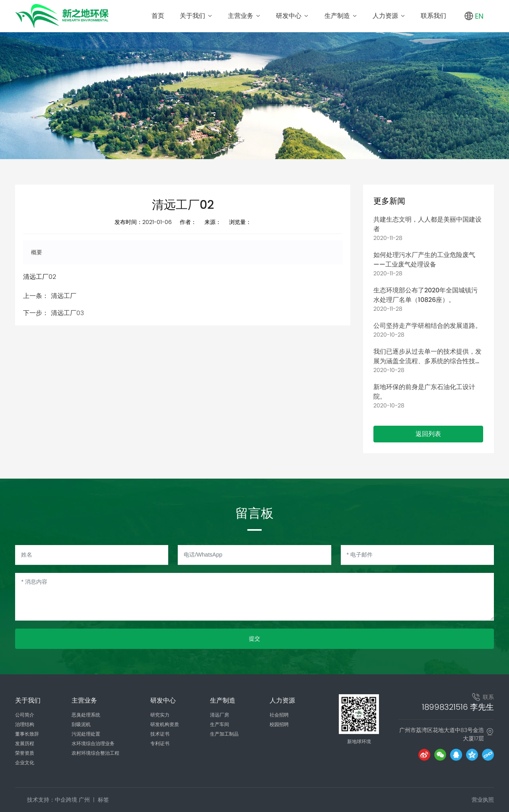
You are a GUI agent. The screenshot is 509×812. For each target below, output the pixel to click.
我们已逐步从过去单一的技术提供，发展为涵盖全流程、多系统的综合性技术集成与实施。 (427, 361)
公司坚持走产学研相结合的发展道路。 (427, 326)
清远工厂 (64, 296)
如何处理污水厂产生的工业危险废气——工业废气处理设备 (424, 260)
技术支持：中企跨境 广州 (58, 800)
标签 (103, 800)
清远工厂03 (67, 313)
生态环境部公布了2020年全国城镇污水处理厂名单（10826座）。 (425, 295)
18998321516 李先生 (458, 707)
